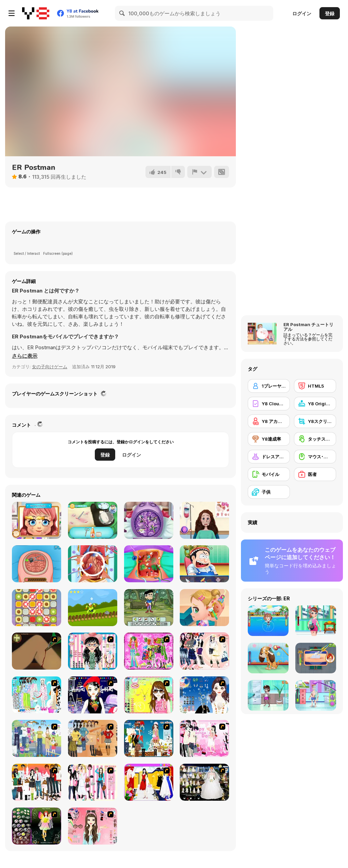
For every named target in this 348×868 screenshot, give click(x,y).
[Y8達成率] (269, 439)
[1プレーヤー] (269, 386)
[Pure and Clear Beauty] (93, 826)
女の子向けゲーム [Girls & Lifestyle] (50, 367)
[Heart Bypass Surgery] (93, 564)
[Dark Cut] (37, 651)
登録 (330, 13)
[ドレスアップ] (269, 457)
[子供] (269, 492)
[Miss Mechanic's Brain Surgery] (37, 564)
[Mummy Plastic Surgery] (204, 520)
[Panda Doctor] (93, 520)
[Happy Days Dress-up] (37, 738)
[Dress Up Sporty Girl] (204, 651)
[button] (25, 356)
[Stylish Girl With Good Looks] (93, 695)
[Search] (122, 13)
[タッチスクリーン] (315, 439)
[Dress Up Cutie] (93, 651)
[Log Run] (93, 608)
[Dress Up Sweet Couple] (37, 782)
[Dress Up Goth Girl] (204, 695)
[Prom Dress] (149, 782)
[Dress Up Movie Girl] (93, 738)
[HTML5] (315, 386)
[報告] (199, 172)
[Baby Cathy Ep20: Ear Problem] (204, 608)
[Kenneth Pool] (204, 782)
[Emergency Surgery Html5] (204, 564)
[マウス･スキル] (315, 457)
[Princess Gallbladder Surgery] (149, 564)
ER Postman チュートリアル (308, 327)
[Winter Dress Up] (149, 738)
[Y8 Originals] (315, 404)
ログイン (302, 13)
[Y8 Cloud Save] (269, 404)
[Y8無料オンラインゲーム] (36, 13)
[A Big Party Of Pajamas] (37, 695)
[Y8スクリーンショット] (315, 421)
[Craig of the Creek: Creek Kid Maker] (149, 608)
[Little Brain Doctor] (149, 520)
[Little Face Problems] (37, 520)
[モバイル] (269, 474)
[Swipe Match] (37, 608)
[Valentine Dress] (204, 738)
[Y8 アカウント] (269, 421)
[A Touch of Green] (149, 651)
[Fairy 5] (37, 826)
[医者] (315, 474)
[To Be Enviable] (149, 695)
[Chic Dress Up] (93, 782)
